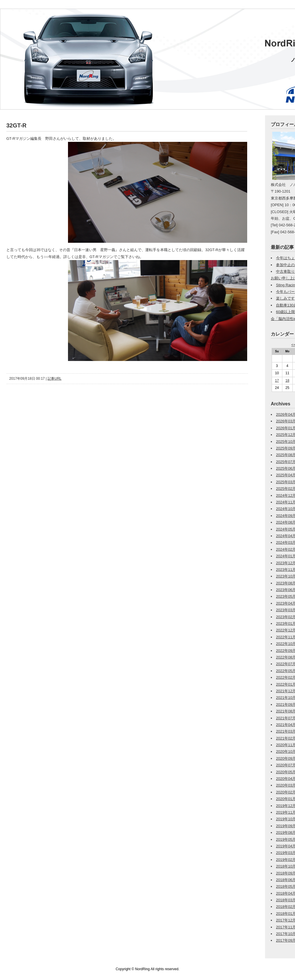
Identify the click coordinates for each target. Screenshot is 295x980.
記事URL (54, 379)
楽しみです (285, 298)
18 (287, 381)
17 (277, 381)
